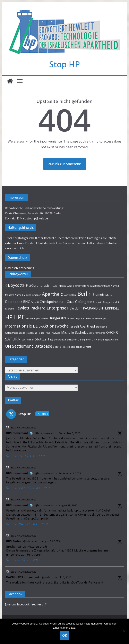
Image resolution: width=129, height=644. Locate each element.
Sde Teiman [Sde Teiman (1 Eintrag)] (28, 340)
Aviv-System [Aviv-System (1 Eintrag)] (70, 295)
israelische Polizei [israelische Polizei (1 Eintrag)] (36, 333)
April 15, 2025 (63, 577)
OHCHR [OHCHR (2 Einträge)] (112, 332)
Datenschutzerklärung (20, 268)
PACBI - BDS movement (23, 577)
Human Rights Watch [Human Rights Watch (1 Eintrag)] (37, 319)
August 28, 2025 (68, 505)
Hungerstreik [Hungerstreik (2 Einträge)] (59, 318)
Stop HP (64, 64)
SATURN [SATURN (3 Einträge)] (13, 339)
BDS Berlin (13, 541)
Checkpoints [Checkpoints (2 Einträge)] (49, 302)
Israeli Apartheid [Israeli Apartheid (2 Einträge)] (82, 326)
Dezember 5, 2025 (70, 433)
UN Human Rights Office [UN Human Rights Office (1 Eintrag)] (105, 340)
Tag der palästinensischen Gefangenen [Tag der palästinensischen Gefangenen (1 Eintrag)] (71, 340)
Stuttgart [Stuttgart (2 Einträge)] (42, 339)
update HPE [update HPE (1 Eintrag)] (59, 347)
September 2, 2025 (70, 473)
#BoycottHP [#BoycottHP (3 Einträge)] (17, 285)
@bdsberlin (30, 541)
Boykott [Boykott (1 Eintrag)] (35, 302)
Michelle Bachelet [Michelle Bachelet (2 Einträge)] (75, 332)
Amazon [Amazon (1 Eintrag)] (37, 295)
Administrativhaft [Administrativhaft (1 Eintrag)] (77, 286)
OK (65, 635)
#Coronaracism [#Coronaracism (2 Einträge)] (41, 285)
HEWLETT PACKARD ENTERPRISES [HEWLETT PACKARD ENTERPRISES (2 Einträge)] (93, 308)
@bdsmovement (45, 433)
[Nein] (124, 631)
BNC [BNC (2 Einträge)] (27, 302)
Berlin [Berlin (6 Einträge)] (85, 294)
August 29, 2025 (51, 541)
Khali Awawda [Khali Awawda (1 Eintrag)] (53, 333)
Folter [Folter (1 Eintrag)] (63, 302)
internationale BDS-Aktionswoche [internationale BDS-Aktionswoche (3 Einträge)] (37, 326)
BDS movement (17, 433)
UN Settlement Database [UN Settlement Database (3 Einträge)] (29, 346)
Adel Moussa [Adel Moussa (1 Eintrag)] (60, 286)
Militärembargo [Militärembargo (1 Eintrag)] (97, 333)
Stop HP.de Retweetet (23, 428)
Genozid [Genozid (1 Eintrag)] (98, 302)
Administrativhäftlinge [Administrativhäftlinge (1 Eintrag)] (98, 286)
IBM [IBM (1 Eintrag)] (72, 319)
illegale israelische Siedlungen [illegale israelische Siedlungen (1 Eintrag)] (91, 319)
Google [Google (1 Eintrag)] (107, 302)
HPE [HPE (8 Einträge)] (19, 317)
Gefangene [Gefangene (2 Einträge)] (84, 302)
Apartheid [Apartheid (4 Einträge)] (53, 294)
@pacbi (46, 577)
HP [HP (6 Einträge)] (9, 317)
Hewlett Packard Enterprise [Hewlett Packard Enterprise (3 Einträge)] (40, 308)
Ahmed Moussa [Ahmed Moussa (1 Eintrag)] (23, 295)
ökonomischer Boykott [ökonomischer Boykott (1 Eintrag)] (79, 347)
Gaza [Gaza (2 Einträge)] (71, 302)
